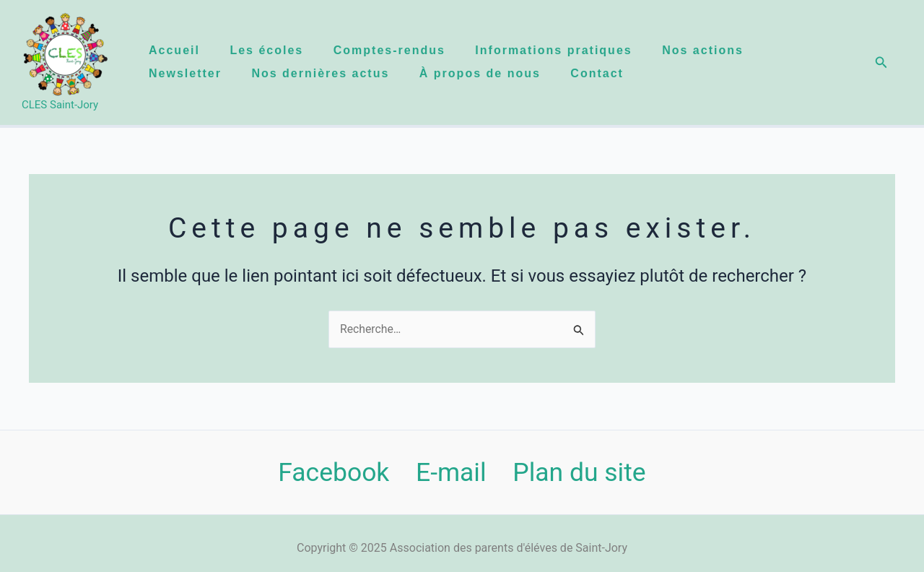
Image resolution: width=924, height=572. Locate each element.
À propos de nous (484, 73)
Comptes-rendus (394, 50)
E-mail (451, 472)
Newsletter (183, 73)
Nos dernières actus (322, 73)
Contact (605, 73)
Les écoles (268, 50)
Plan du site (580, 472)
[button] (881, 62)
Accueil (172, 50)
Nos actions (714, 50)
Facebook (333, 472)
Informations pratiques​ (561, 50)
